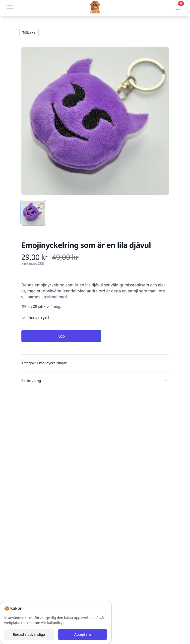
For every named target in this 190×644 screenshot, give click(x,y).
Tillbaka (29, 32)
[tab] (33, 213)
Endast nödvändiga (29, 634)
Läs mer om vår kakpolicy (42, 623)
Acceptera (83, 634)
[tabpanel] (95, 121)
